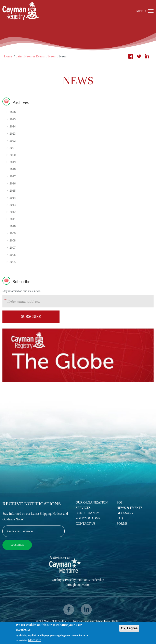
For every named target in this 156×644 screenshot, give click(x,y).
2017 (13, 176)
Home (8, 56)
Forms (122, 524)
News (52, 56)
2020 (13, 155)
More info (35, 640)
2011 (12, 219)
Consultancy (87, 513)
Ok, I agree (129, 629)
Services (83, 508)
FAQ (120, 518)
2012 (13, 212)
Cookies (116, 621)
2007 (13, 248)
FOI (119, 502)
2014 (13, 198)
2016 (13, 183)
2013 (13, 205)
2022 (13, 141)
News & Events (129, 508)
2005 (13, 262)
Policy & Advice (89, 518)
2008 (13, 240)
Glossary (125, 513)
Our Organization (92, 502)
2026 (13, 112)
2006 (13, 255)
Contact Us (86, 524)
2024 (13, 126)
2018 (13, 169)
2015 (13, 191)
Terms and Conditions (84, 621)
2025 (13, 119)
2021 (13, 148)
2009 (13, 233)
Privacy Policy (103, 621)
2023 (13, 134)
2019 (13, 162)
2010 (13, 226)
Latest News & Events (30, 56)
